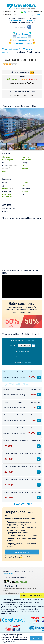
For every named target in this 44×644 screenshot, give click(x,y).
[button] (10, 147)
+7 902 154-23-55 (9, 15)
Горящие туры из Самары (22, 43)
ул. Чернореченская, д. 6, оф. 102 (22, 20)
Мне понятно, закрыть (31, 595)
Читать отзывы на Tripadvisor (22, 96)
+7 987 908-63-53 (35, 12)
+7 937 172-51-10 (9, 12)
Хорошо (36, 638)
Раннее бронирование (22, 40)
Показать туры (22, 367)
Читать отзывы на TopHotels (22, 83)
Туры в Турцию (22, 34)
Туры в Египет (22, 37)
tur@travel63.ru (36, 15)
